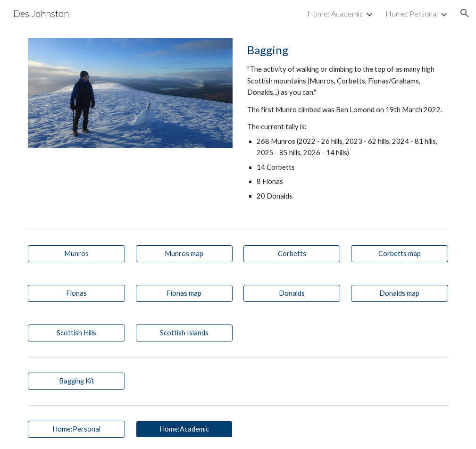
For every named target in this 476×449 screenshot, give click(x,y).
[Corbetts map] (399, 254)
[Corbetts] (292, 254)
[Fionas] (76, 293)
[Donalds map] (399, 293)
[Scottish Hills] (76, 333)
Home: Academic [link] (335, 13)
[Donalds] (292, 293)
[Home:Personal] (76, 429)
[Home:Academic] (184, 429)
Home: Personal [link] (412, 13)
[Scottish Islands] (184, 333)
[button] (465, 13)
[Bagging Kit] (76, 381)
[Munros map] (184, 254)
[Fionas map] (184, 293)
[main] (346, 126)
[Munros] (76, 254)
